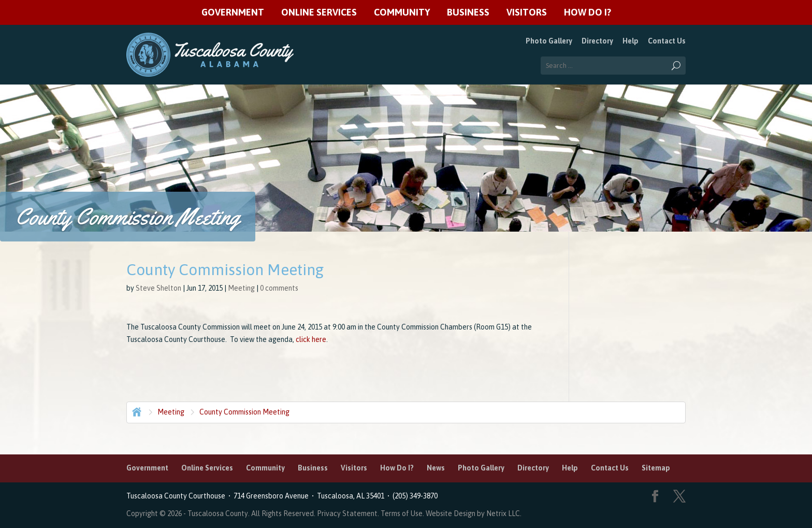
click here (310, 339)
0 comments (279, 288)
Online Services (319, 13)
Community (402, 13)
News (436, 468)
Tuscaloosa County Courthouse (177, 496)
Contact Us (667, 41)
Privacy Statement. (348, 513)
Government (233, 13)
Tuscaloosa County (218, 513)
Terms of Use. (403, 513)
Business (468, 13)
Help (630, 41)
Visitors (527, 13)
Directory (597, 41)
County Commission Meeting (244, 412)
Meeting (241, 288)
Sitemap (656, 468)
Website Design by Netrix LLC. (474, 513)
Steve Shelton (158, 288)
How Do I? (588, 13)
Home (136, 411)
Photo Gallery (549, 41)
